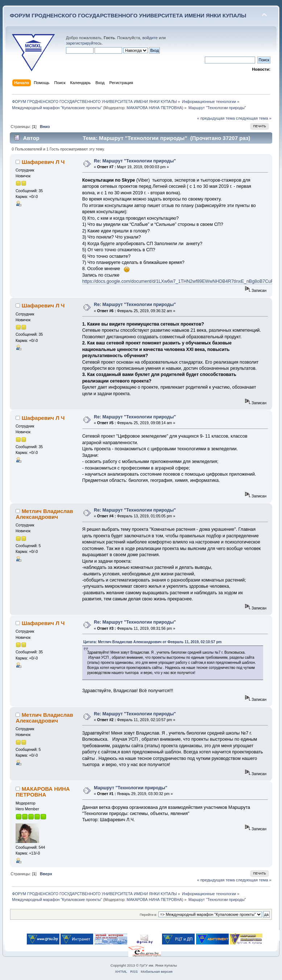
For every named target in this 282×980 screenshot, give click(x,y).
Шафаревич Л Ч (43, 162)
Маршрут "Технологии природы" (131, 788)
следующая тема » (254, 118)
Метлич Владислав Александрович (44, 514)
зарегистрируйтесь (84, 43)
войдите (150, 38)
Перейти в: (148, 915)
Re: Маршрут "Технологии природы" (135, 161)
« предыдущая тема (216, 118)
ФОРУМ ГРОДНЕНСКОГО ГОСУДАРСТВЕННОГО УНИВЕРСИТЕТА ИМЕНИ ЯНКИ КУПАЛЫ (128, 15)
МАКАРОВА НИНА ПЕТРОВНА (154, 108)
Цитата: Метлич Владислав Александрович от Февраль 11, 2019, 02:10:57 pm (153, 642)
